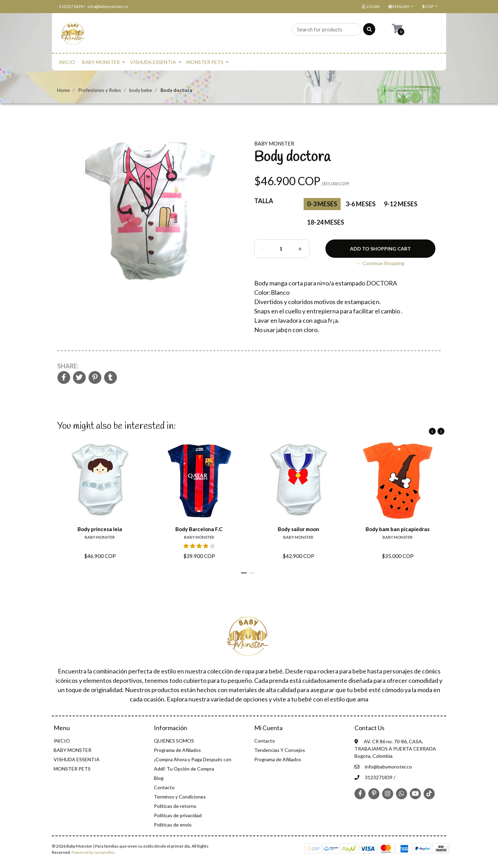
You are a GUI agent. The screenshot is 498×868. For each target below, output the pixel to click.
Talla (264, 201)
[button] (400, 7)
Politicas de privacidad (178, 815)
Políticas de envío (173, 825)
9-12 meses (401, 204)
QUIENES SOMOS (174, 741)
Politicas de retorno (175, 806)
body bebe (141, 90)
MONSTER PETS (205, 62)
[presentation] (432, 431)
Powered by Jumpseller (93, 852)
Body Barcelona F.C (199, 529)
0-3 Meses (322, 204)
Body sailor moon (298, 529)
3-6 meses (361, 204)
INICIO (67, 62)
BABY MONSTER (101, 62)
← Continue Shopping (380, 263)
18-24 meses (326, 222)
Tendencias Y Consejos (280, 750)
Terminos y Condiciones (180, 797)
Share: (68, 366)
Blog (159, 778)
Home (63, 90)
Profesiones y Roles (100, 90)
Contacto (164, 787)
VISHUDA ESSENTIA (153, 62)
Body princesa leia (100, 529)
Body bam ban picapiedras (398, 529)
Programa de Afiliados (177, 750)
